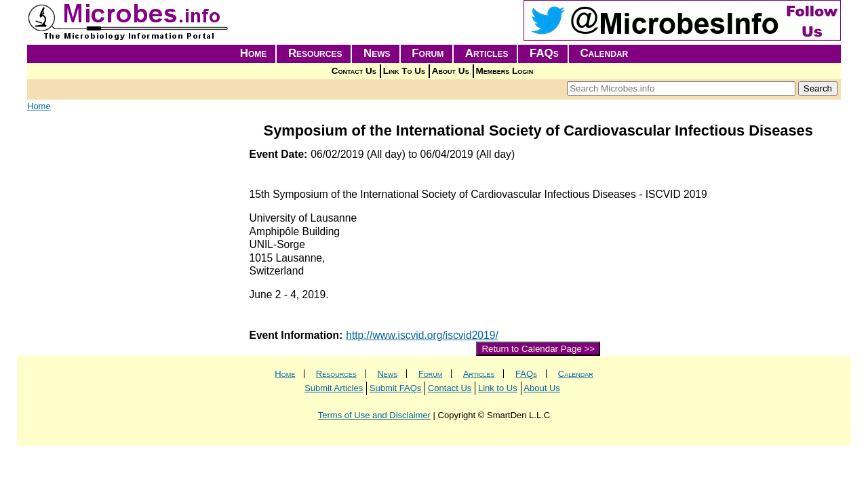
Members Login (505, 71)
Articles (487, 53)
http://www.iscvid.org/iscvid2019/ (422, 335)
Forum (428, 53)
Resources (315, 53)
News (377, 53)
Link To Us (404, 71)
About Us (451, 71)
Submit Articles (334, 388)
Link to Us (498, 388)
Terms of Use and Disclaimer (374, 415)
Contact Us (354, 71)
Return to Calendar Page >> (538, 349)
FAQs (544, 53)
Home (254, 53)
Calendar (604, 53)
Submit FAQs (396, 388)
